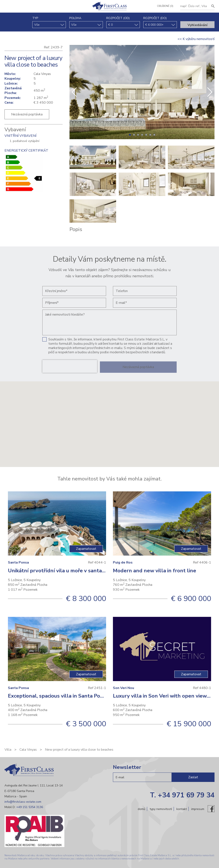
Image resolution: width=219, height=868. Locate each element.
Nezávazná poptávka (27, 114)
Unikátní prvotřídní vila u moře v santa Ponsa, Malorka (74, 571)
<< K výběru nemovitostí (196, 39)
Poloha (75, 18)
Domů (141, 809)
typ (35, 18)
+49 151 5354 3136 (30, 807)
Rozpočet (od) (118, 18)
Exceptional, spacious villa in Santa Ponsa (58, 696)
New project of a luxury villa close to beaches (79, 750)
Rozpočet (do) (155, 18)
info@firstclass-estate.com (23, 802)
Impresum (198, 809)
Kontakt (182, 809)
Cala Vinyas (28, 750)
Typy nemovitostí (161, 809)
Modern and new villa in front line (155, 571)
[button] (209, 92)
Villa (8, 750)
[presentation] (70, 366)
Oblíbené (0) (164, 6)
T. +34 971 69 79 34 (182, 795)
